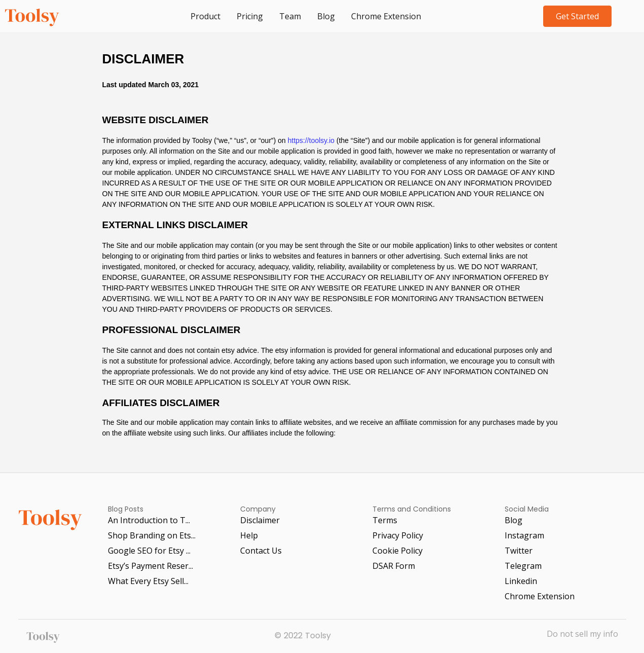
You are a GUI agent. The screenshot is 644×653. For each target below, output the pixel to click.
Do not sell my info (582, 634)
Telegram (523, 566)
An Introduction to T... (149, 520)
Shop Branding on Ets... (152, 535)
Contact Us (261, 551)
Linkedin (521, 581)
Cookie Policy (397, 551)
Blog (326, 16)
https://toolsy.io (311, 140)
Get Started (577, 16)
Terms (385, 520)
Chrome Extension (386, 16)
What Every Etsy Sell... (148, 581)
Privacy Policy (398, 535)
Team (290, 16)
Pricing (250, 16)
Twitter (519, 551)
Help (249, 535)
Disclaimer (260, 520)
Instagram (524, 535)
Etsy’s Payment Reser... (150, 566)
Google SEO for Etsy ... (149, 551)
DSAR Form (394, 566)
